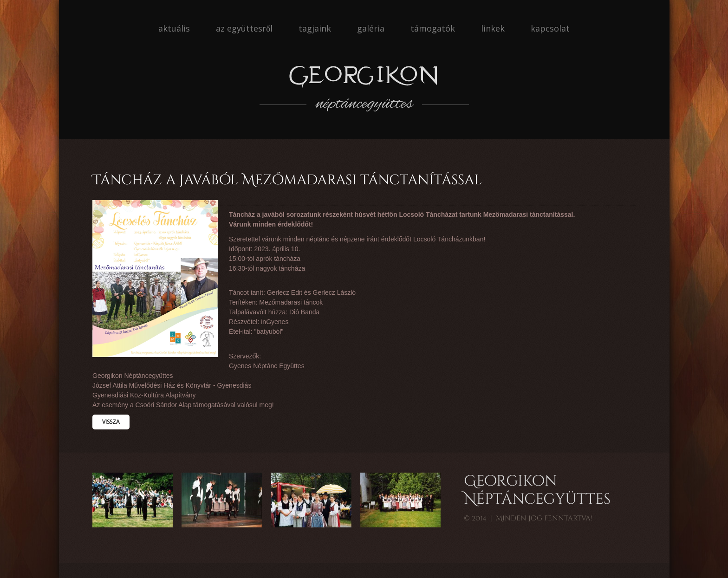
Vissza (111, 422)
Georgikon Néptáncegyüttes (537, 490)
